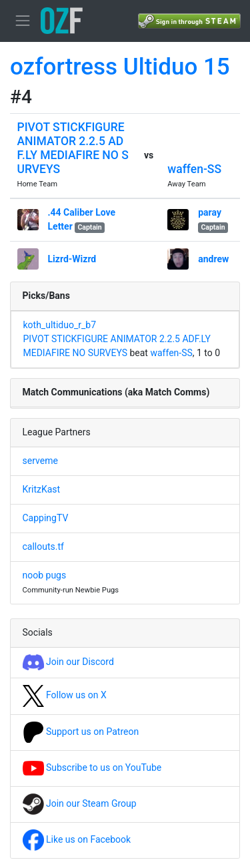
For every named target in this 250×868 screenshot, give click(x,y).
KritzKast (42, 489)
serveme (40, 461)
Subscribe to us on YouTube (92, 767)
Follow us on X (65, 695)
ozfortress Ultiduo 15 (120, 67)
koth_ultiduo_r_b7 (60, 325)
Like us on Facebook (77, 839)
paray (210, 212)
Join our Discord (68, 662)
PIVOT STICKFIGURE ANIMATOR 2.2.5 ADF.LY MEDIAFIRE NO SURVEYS (73, 148)
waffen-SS (194, 169)
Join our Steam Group (80, 803)
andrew (213, 259)
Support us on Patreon (81, 732)
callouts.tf (43, 546)
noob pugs (45, 575)
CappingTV (46, 518)
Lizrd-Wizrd (72, 259)
